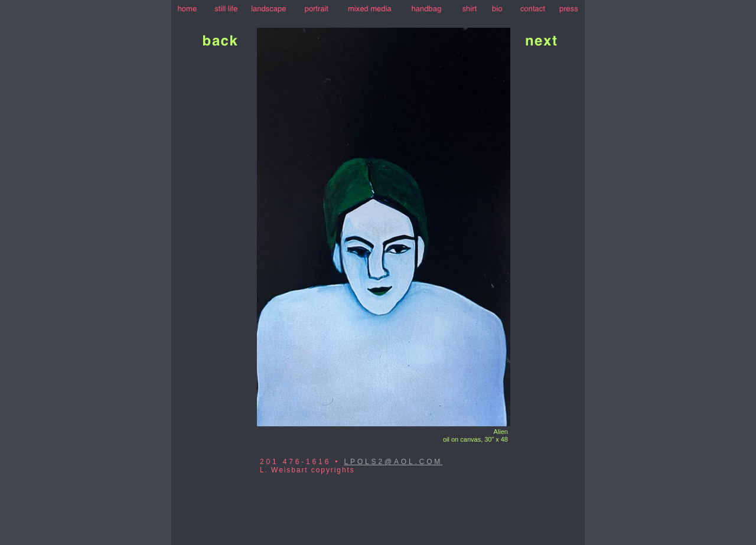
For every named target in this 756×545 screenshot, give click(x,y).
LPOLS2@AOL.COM (394, 462)
